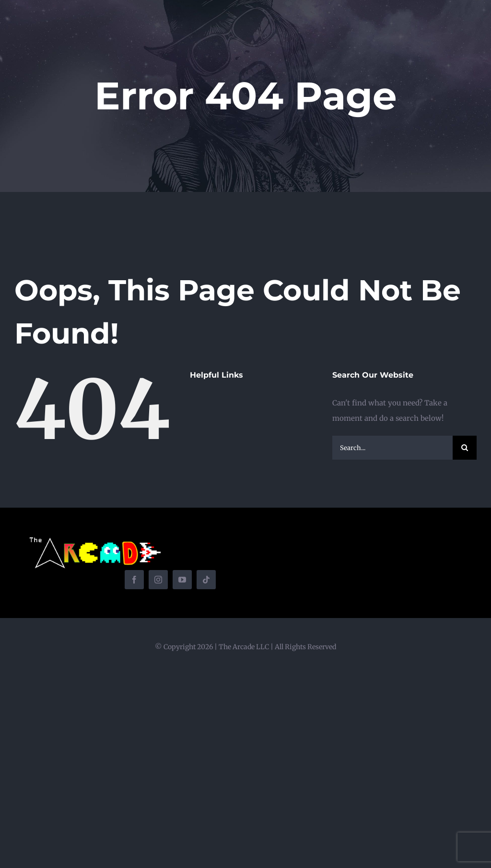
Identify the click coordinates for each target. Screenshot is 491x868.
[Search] (465, 448)
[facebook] (134, 580)
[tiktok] (206, 580)
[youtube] (182, 580)
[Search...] (392, 448)
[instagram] (158, 580)
